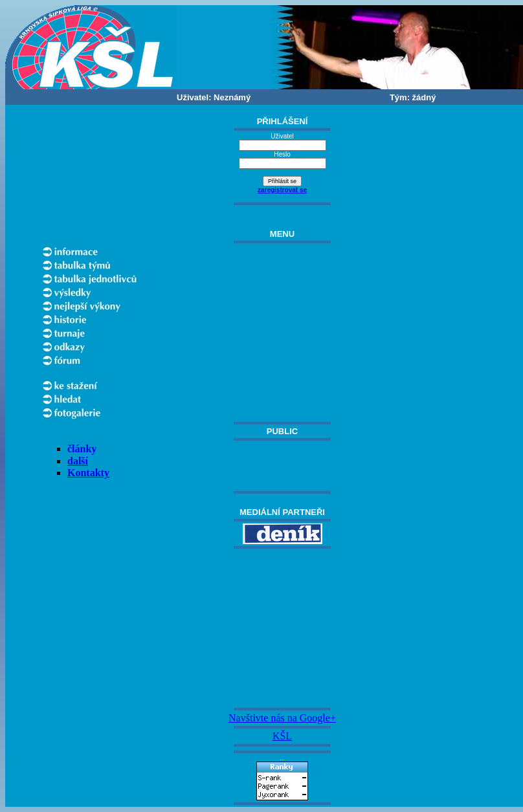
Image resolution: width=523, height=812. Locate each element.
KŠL (282, 736)
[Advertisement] (282, 628)
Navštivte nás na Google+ (282, 718)
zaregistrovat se (282, 190)
